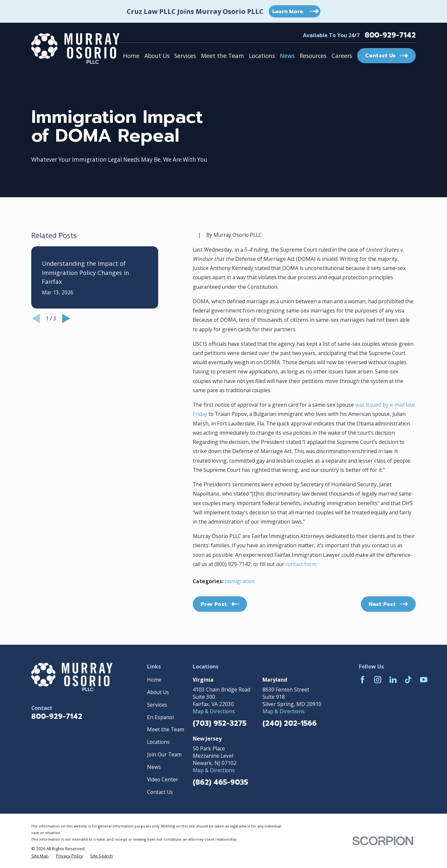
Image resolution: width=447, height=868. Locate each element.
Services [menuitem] (185, 56)
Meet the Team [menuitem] (223, 56)
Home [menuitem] (131, 56)
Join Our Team (164, 754)
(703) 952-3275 (220, 724)
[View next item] (66, 318)
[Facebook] (362, 680)
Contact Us (160, 792)
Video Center (163, 779)
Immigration (240, 581)
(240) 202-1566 (290, 724)
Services (157, 705)
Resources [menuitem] (313, 56)
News (154, 767)
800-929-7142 (390, 35)
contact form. (301, 564)
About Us (158, 692)
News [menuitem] (287, 56)
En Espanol (160, 717)
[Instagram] (378, 680)
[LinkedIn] (393, 680)
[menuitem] (40, 856)
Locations (158, 742)
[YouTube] (424, 680)
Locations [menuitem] (262, 56)
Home (154, 680)
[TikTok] (408, 680)
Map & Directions (214, 711)
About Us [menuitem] (157, 56)
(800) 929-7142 (233, 564)
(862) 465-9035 (220, 783)
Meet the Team (166, 729)
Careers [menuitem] (342, 56)
